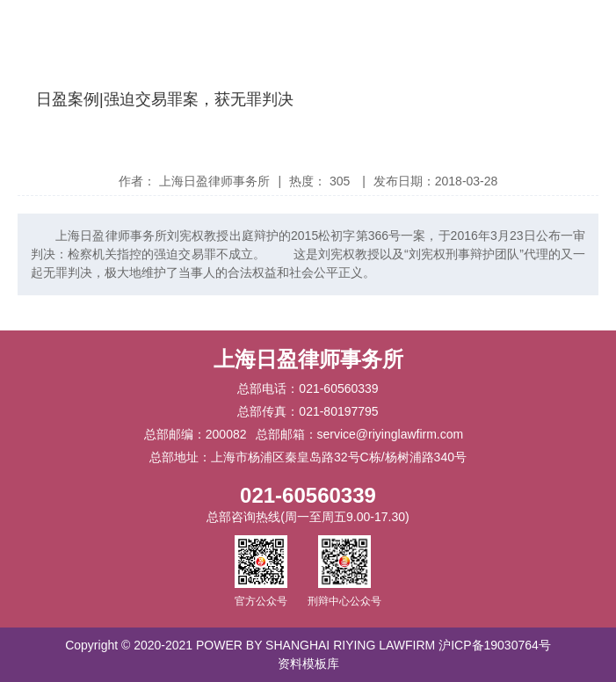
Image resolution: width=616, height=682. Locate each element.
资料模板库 (308, 664)
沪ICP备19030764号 (495, 645)
